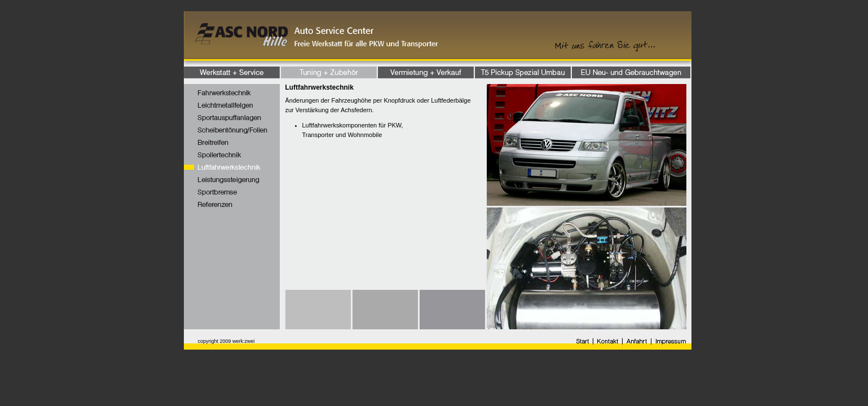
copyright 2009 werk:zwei (226, 341)
